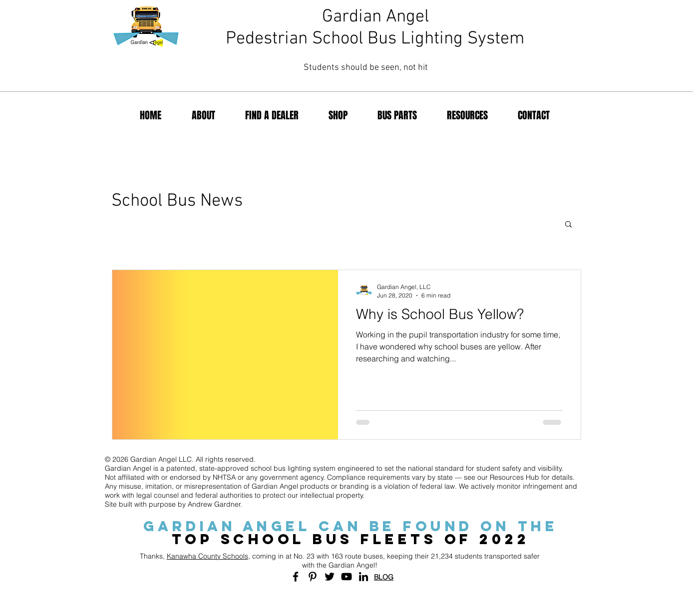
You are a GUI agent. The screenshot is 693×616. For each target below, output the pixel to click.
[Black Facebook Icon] (296, 577)
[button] (568, 225)
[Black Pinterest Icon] (313, 577)
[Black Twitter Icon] (330, 577)
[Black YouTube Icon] (346, 577)
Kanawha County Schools (207, 556)
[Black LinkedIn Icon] (363, 577)
